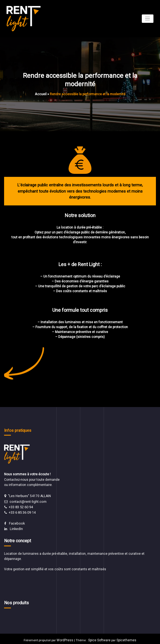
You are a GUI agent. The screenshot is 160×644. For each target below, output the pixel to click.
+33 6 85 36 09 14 (22, 511)
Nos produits (16, 600)
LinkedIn (16, 527)
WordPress (67, 637)
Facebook (16, 522)
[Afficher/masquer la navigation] (148, 19)
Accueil (41, 94)
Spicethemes (125, 637)
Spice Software (99, 637)
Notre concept (17, 538)
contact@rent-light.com (27, 501)
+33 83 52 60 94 (21, 506)
